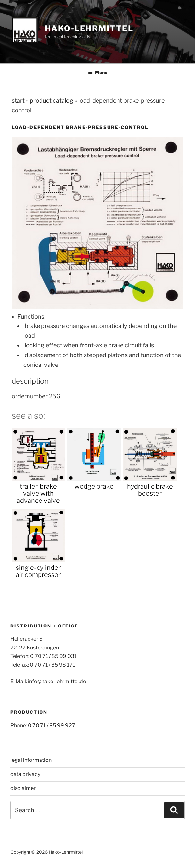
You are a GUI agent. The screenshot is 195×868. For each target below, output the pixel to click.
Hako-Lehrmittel (89, 28)
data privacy (25, 774)
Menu (98, 72)
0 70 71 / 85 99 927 (52, 725)
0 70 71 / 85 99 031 (53, 656)
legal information (31, 760)
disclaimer (23, 788)
